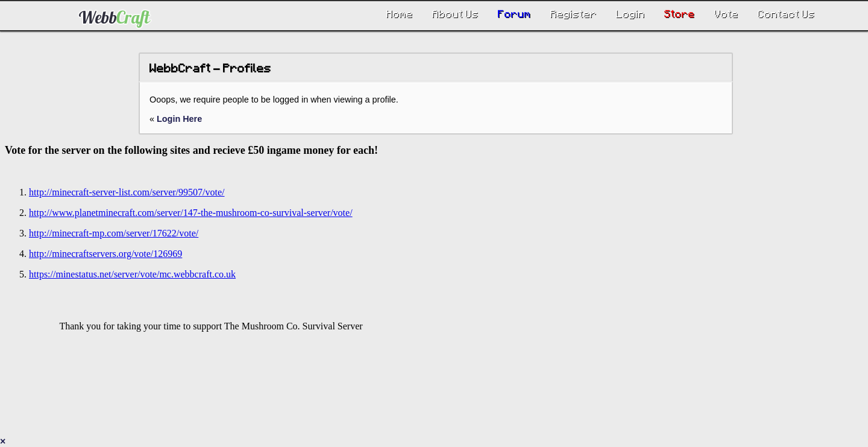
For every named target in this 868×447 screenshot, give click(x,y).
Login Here (179, 119)
